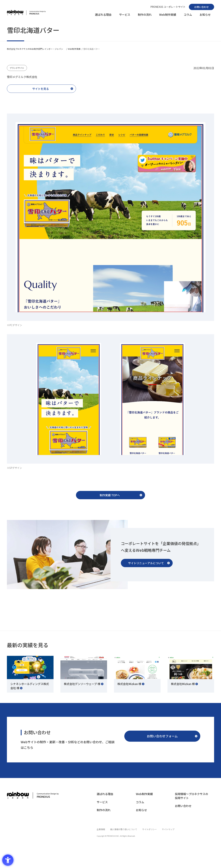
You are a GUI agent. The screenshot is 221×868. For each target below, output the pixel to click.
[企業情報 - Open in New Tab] (101, 832)
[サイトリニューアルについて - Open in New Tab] (147, 566)
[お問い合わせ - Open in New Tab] (201, 7)
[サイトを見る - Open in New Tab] (41, 89)
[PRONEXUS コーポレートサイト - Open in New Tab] (168, 7)
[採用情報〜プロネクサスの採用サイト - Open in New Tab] (193, 801)
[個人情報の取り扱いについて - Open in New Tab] (124, 832)
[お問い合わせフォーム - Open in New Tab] (162, 740)
